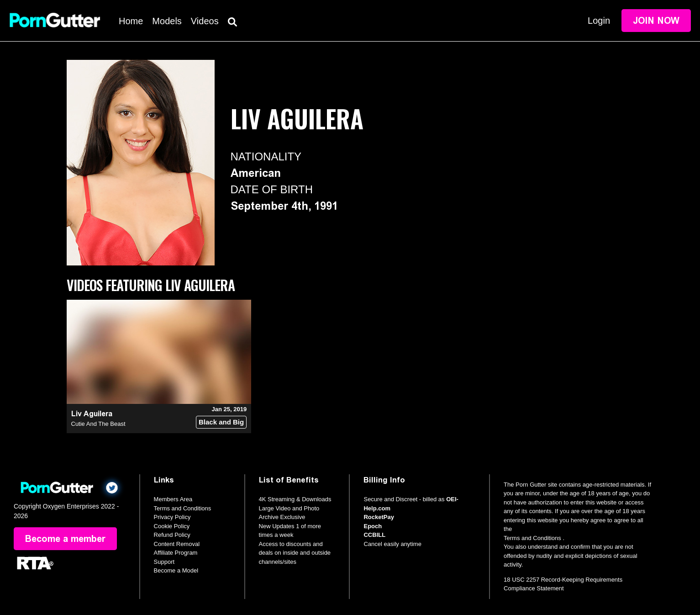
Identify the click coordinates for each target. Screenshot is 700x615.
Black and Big (221, 422)
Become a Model (176, 570)
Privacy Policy (172, 517)
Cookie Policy (172, 526)
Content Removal (177, 544)
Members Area (173, 499)
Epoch (373, 526)
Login (599, 21)
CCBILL (374, 535)
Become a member (65, 539)
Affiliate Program (176, 553)
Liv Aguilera (92, 414)
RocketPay (379, 517)
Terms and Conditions (183, 508)
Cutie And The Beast (98, 424)
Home (131, 21)
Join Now (656, 21)
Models (167, 21)
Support (164, 562)
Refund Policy (172, 535)
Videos (205, 21)
